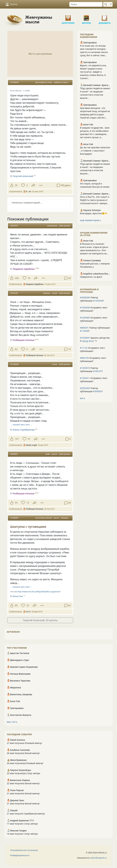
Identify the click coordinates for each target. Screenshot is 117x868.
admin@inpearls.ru (99, 858)
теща (55, 293)
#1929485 (85, 318)
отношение (52, 226)
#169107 (97, 371)
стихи (55, 364)
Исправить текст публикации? (94, 309)
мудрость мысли (61, 82)
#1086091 (14, 518)
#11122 (84, 348)
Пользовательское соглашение (24, 850)
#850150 (84, 358)
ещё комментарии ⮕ (90, 220)
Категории (68, 17)
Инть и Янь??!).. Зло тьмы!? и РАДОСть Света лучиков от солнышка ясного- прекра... (95, 200)
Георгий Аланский (23, 176)
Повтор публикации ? (92, 299)
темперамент (67, 518)
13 (28, 503)
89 (16, 605)
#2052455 (85, 388)
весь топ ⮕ (12, 722)
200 (17, 278)
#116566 (84, 331)
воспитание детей (44, 518)
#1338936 (14, 364)
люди (48, 454)
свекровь (47, 293)
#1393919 (85, 368)
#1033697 (85, 338)
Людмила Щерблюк (24, 269)
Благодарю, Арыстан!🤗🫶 (94, 213)
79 (29, 278)
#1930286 (85, 308)
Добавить (105, 17)
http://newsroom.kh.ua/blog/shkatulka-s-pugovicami (39, 592)
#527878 (14, 226)
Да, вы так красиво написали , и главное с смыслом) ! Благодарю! (95, 151)
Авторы (86, 17)
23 (28, 605)
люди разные (65, 226)
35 (16, 185)
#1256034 (14, 82)
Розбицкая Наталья (24, 340)
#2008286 (85, 297)
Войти (12, 4)
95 (16, 503)
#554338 (14, 293)
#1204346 (98, 301)
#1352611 (85, 378)
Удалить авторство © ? (95, 339)
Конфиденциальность (20, 855)
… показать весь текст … (21, 425)
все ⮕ (82, 398)
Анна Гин (18, 596)
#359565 (97, 391)
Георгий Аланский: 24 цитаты (40, 620)
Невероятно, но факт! (91, 277)
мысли (54, 454)
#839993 (14, 454)
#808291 (84, 328)
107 (17, 439)
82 (16, 349)
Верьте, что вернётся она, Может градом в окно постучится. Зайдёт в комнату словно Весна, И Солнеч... (93, 72)
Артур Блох (88, 341)
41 (29, 439)
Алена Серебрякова (24, 430)
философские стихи (44, 82)
